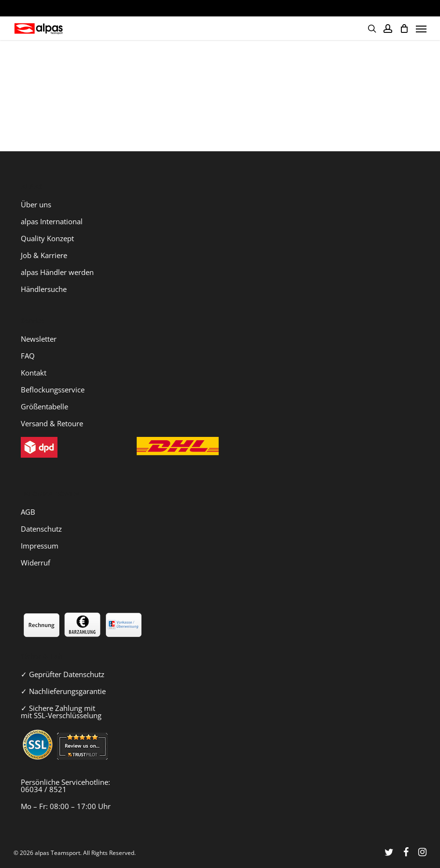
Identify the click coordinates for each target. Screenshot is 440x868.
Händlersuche (44, 289)
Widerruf (35, 563)
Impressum (40, 546)
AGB (28, 512)
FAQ (28, 356)
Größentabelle (44, 406)
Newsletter (39, 339)
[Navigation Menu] (421, 29)
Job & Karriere (44, 255)
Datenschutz (41, 529)
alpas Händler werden (57, 272)
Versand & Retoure (52, 423)
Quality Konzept (47, 238)
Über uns (36, 204)
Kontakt (34, 373)
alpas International (52, 221)
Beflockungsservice (53, 390)
